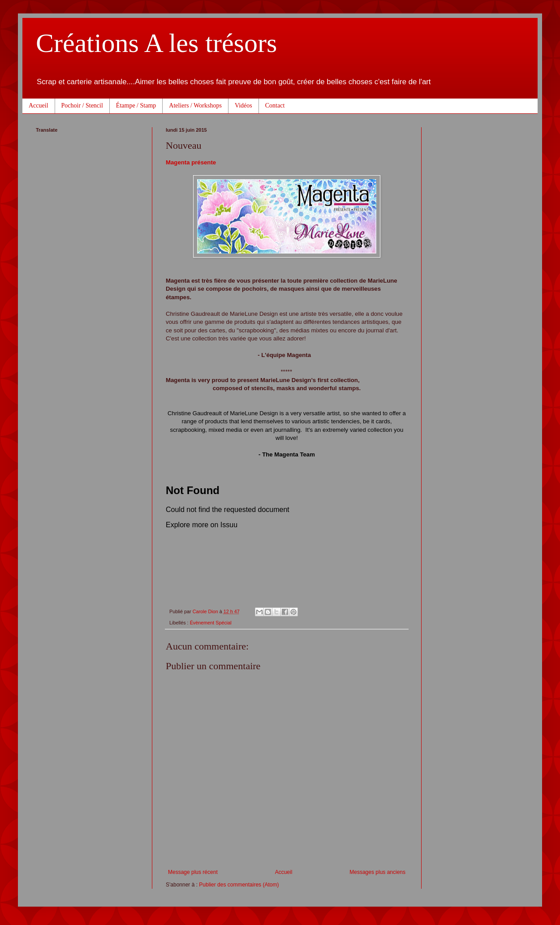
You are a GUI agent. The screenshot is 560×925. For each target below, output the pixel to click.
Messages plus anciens (377, 872)
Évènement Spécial (211, 623)
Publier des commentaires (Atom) (239, 885)
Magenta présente (191, 162)
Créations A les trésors (156, 43)
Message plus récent (193, 872)
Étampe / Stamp (136, 105)
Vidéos (243, 105)
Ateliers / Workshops (195, 105)
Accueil (39, 105)
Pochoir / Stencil (82, 105)
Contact (275, 105)
